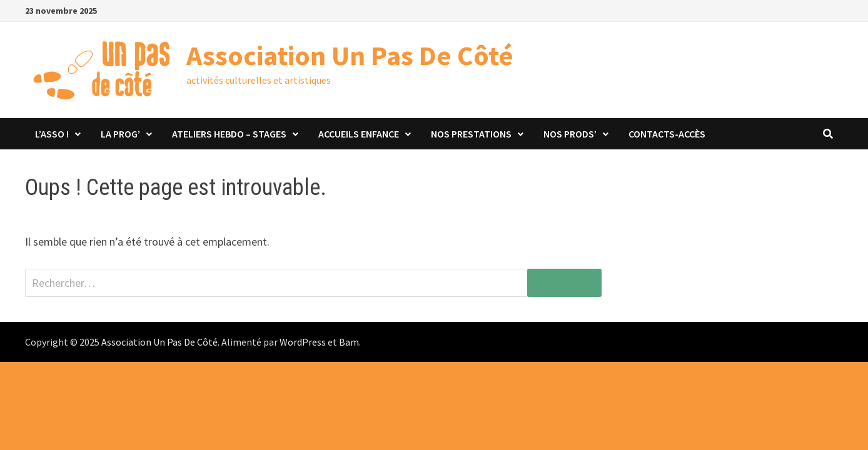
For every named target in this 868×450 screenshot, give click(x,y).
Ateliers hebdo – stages (229, 134)
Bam (349, 342)
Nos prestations (471, 134)
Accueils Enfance (359, 134)
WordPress (303, 342)
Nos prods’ (570, 134)
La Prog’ (120, 134)
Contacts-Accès (667, 134)
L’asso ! (52, 134)
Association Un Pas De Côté (350, 55)
